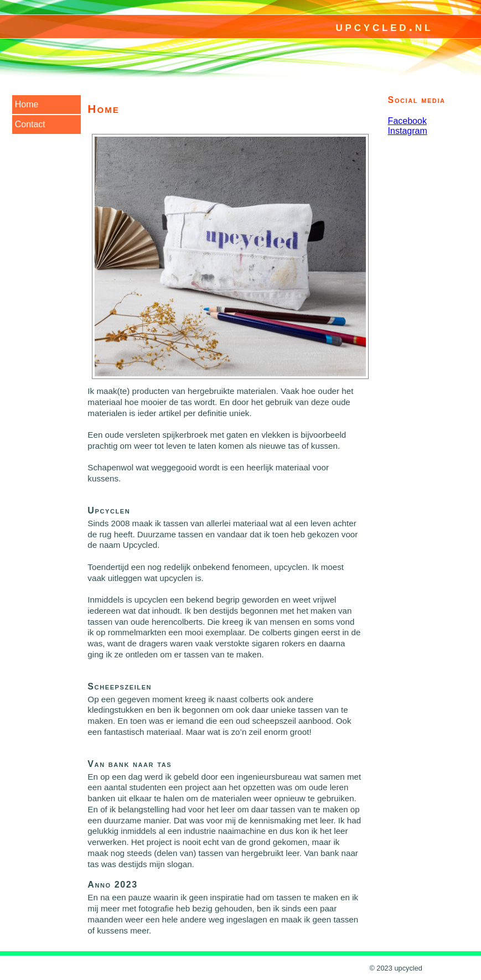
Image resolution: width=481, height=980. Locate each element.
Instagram (408, 131)
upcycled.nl (384, 26)
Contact (30, 124)
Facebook (407, 121)
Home (27, 104)
